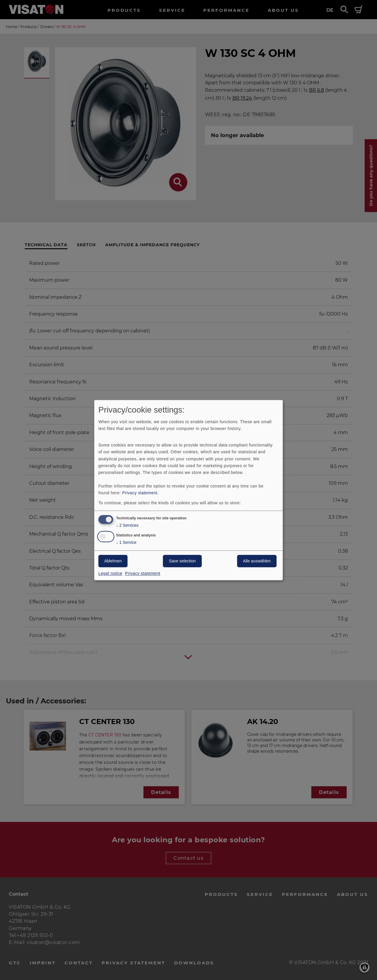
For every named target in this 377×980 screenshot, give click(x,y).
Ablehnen (113, 561)
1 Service (126, 542)
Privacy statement (140, 493)
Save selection (182, 561)
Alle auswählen (257, 561)
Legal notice (110, 573)
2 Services (127, 525)
